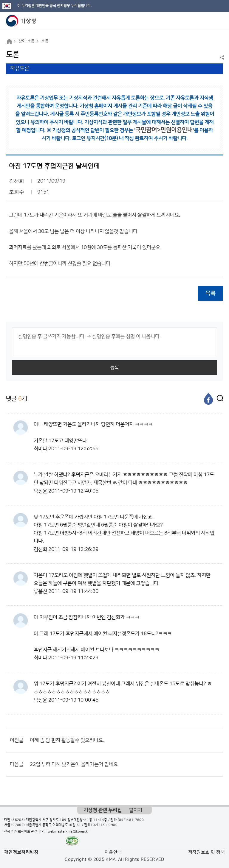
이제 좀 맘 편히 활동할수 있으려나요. (67, 740)
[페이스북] (208, 399)
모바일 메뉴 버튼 (219, 21)
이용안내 (113, 852)
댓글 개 (17, 399)
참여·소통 (27, 41)
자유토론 (20, 68)
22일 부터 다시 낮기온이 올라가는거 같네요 (74, 764)
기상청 (21, 21)
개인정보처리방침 (21, 852)
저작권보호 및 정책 (207, 852)
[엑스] (219, 399)
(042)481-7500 (131, 820)
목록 (211, 293)
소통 (45, 41)
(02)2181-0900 (104, 825)
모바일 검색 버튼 (210, 21)
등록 (114, 367)
